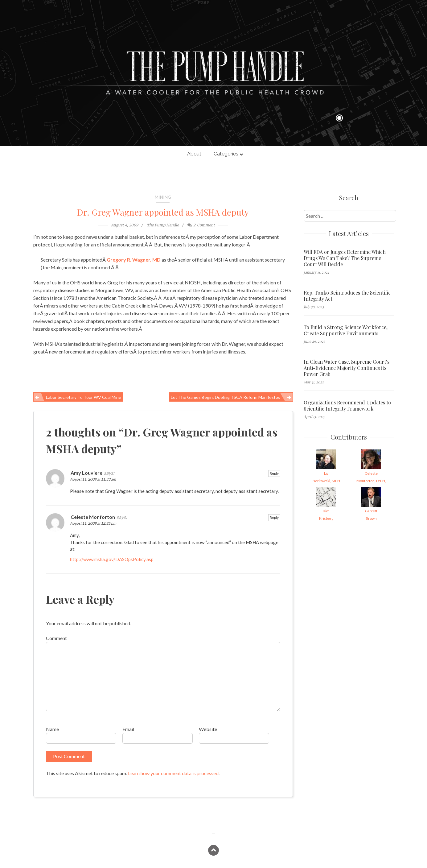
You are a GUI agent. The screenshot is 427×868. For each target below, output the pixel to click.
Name (52, 729)
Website (208, 729)
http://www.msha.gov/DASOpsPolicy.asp (112, 559)
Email (128, 729)
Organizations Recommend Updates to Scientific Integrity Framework (347, 406)
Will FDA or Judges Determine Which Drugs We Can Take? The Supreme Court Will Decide (345, 258)
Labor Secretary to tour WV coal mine (84, 397)
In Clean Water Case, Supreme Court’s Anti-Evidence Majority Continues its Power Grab (347, 368)
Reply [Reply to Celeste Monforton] (274, 517)
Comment (56, 638)
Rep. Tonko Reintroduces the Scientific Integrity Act (347, 296)
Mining (163, 197)
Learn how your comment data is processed (173, 773)
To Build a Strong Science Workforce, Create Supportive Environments (346, 330)
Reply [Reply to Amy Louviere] (274, 473)
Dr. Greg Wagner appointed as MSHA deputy (163, 212)
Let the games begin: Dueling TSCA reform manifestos (226, 397)
